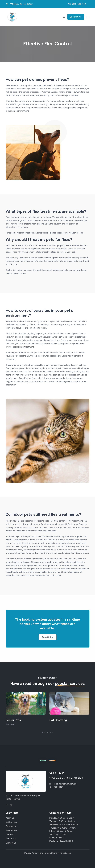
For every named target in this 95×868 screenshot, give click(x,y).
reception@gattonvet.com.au (63, 784)
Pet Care (10, 725)
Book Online (76, 17)
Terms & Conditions (48, 853)
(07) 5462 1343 (79, 4)
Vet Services (12, 822)
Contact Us (11, 843)
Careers (9, 835)
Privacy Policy (31, 853)
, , (66, 778)
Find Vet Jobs (65, 853)
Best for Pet (11, 830)
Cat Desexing (58, 720)
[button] (42, 732)
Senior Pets (13, 720)
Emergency (11, 826)
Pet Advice (11, 839)
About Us (10, 818)
